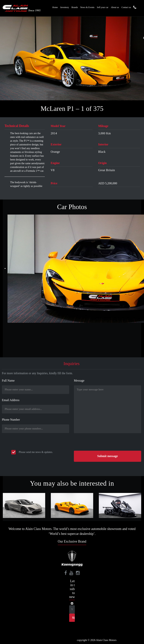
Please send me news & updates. (36, 452)
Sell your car (102, 7)
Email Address (11, 400)
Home (55, 7)
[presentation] (102, 443)
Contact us (126, 7)
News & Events (87, 7)
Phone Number (11, 420)
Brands (75, 7)
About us (115, 7)
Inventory (65, 7)
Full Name (8, 381)
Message (79, 381)
